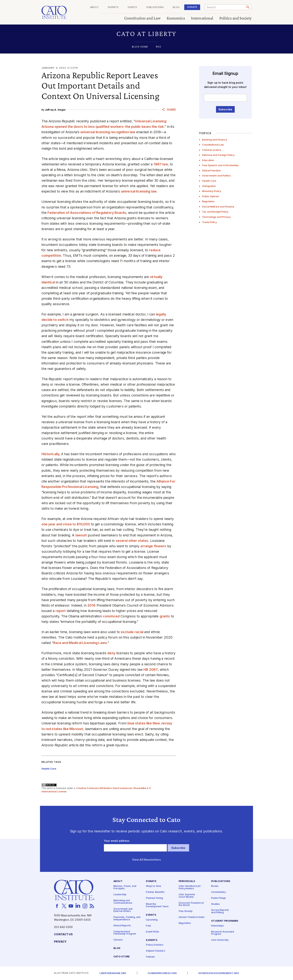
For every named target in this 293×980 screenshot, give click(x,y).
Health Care (209, 181)
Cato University (220, 940)
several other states (132, 541)
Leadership (120, 895)
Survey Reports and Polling (220, 912)
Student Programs (225, 921)
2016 (92, 605)
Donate (192, 7)
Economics (176, 18)
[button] (147, 34)
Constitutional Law (213, 145)
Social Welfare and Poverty (218, 207)
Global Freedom (211, 171)
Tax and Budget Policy (215, 212)
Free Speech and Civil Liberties (220, 165)
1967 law (161, 164)
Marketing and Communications (123, 902)
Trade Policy (209, 222)
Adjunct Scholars (155, 951)
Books (215, 886)
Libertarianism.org (113, 973)
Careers (118, 940)
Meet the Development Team (157, 906)
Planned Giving (154, 898)
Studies (215, 904)
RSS (158, 47)
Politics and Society (236, 18)
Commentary (218, 892)
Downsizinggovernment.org (219, 973)
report (61, 611)
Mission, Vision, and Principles (125, 888)
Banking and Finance (215, 140)
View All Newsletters (147, 860)
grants (165, 616)
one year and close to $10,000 (66, 524)
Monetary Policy (212, 191)
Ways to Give (154, 886)
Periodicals (187, 881)
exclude (127, 632)
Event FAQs (152, 932)
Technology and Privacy (216, 217)
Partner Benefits (155, 892)
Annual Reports (122, 926)
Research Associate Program (223, 933)
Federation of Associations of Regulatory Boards (87, 213)
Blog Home (140, 47)
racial (139, 632)
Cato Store (122, 957)
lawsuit (81, 535)
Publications (155, 7)
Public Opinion (211, 196)
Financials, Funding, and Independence (127, 919)
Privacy (60, 942)
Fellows (150, 957)
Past (148, 926)
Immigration (209, 186)
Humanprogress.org (162, 973)
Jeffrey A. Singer (55, 110)
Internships (218, 926)
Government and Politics (216, 176)
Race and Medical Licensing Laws (80, 643)
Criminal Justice (212, 150)
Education (208, 160)
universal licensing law (139, 191)
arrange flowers (153, 546)
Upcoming (152, 920)
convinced (111, 616)
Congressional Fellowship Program (125, 933)
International (202, 18)
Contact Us (63, 934)
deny (111, 653)
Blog (176, 7)
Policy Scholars (155, 945)
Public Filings (219, 898)
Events (132, 7)
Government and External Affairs (123, 910)
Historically (51, 454)
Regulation (208, 201)
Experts (113, 7)
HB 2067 (151, 670)
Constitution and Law (142, 18)
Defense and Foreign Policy (218, 155)
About (94, 7)
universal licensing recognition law (108, 132)
